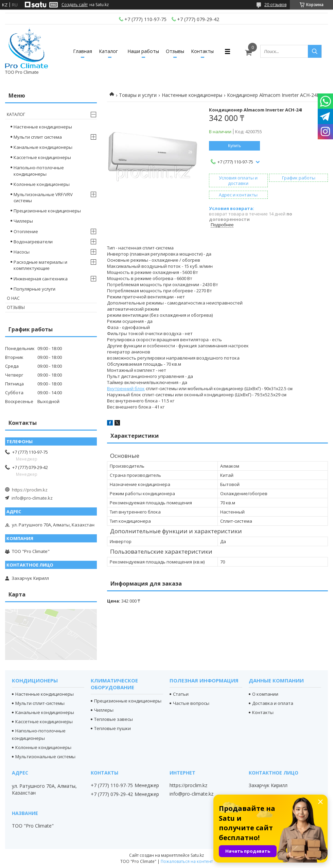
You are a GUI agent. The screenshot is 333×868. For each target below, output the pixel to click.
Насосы (22, 252)
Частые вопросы (191, 703)
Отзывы (175, 51)
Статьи (181, 694)
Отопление (26, 231)
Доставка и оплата (273, 703)
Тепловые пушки (112, 728)
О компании (265, 694)
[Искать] (315, 51)
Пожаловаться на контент (187, 861)
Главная (83, 51)
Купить (234, 146)
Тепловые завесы (113, 719)
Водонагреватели (33, 242)
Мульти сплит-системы (40, 703)
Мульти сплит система (38, 137)
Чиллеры (23, 221)
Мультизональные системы (45, 757)
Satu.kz (197, 855)
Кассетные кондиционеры (42, 157)
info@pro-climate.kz (32, 498)
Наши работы (143, 51)
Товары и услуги (138, 95)
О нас (13, 298)
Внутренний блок (126, 388)
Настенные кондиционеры (192, 95)
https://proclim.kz (30, 490)
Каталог (108, 51)
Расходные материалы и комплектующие (40, 265)
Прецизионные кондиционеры (47, 211)
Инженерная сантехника (41, 279)
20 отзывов (275, 5)
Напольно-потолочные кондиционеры (39, 171)
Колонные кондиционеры (42, 184)
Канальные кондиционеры (43, 147)
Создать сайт (75, 5)
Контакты (202, 51)
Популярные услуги (34, 289)
